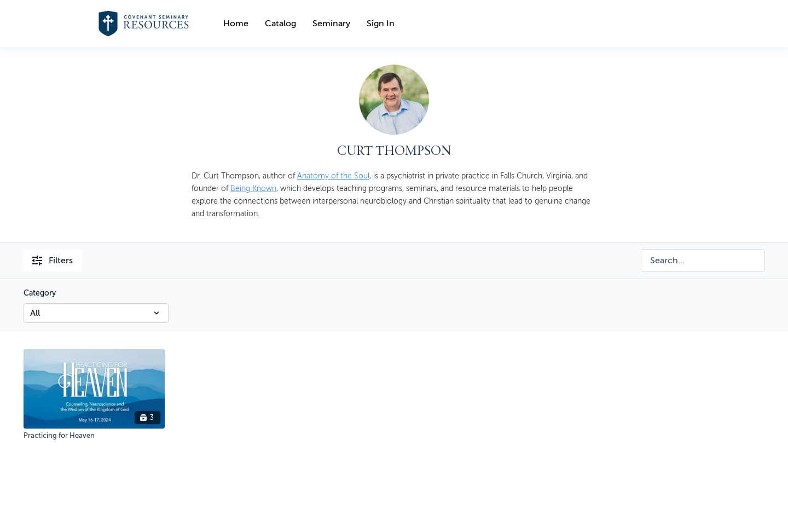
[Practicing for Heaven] (94, 436)
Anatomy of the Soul (333, 176)
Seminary (331, 24)
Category (40, 293)
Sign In (381, 24)
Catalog (280, 24)
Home (236, 24)
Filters (53, 261)
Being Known (253, 189)
